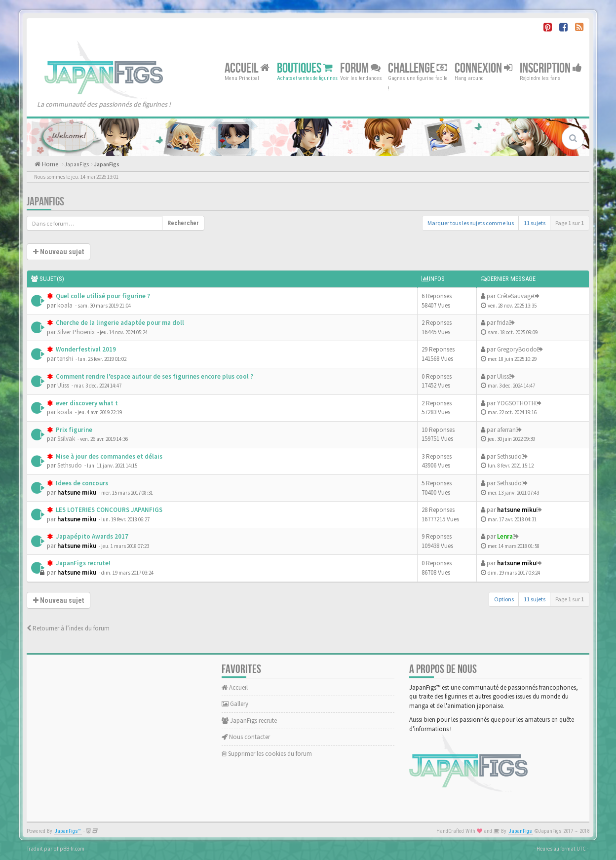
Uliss (63, 385)
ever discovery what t (86, 403)
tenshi (65, 359)
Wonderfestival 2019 (85, 349)
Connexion (483, 68)
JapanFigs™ (68, 831)
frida (503, 323)
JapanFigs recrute (249, 721)
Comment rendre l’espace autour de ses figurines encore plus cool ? (154, 376)
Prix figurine (73, 430)
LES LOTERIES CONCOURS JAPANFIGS (108, 510)
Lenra (505, 536)
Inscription (551, 68)
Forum (360, 68)
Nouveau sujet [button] (58, 252)
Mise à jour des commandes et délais (108, 456)
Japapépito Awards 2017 (91, 536)
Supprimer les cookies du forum (267, 754)
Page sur (570, 223)
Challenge (418, 68)
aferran (506, 430)
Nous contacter (246, 737)
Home (49, 164)
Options (504, 599)
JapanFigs (77, 164)
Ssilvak (66, 439)
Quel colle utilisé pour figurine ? (102, 296)
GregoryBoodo (517, 349)
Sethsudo (70, 465)
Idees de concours (81, 483)
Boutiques (305, 68)
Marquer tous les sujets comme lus (471, 223)
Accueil (247, 68)
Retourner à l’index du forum (68, 628)
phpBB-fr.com (69, 849)
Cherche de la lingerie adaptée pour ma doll (119, 323)
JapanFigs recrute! (82, 563)
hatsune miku (77, 492)
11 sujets (535, 223)
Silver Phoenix (76, 332)
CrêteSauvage (515, 296)
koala (65, 305)
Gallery (235, 704)
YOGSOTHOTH (516, 403)
